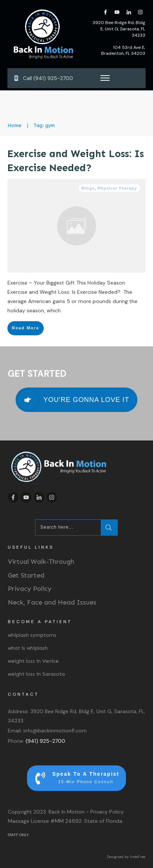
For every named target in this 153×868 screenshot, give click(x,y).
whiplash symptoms (32, 635)
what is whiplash (28, 648)
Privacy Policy (30, 589)
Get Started (26, 575)
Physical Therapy (118, 188)
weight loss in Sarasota (36, 674)
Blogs (88, 188)
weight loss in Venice (33, 661)
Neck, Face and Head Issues (52, 602)
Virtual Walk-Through (41, 562)
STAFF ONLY (18, 835)
